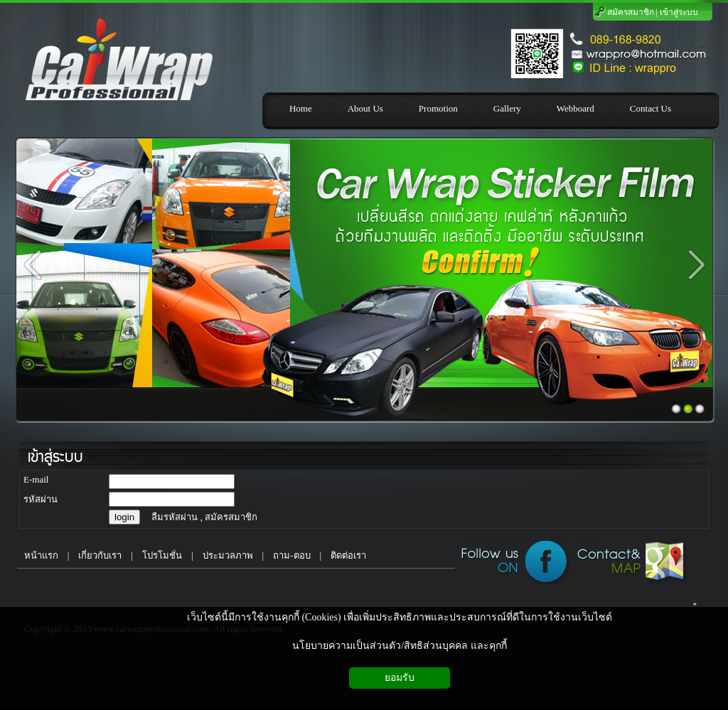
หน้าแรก (38, 555)
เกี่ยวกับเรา (100, 555)
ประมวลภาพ (228, 555)
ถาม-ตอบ (291, 555)
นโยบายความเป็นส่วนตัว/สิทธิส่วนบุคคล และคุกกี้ (399, 646)
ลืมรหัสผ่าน (175, 517)
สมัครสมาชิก (631, 12)
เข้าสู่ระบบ (679, 12)
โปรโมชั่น (162, 555)
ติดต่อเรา (348, 555)
